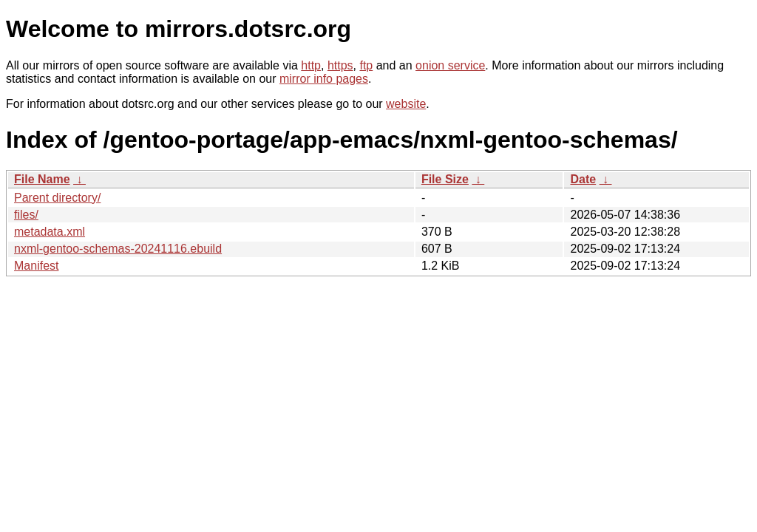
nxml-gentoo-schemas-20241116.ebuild (118, 249)
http (311, 65)
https (340, 65)
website (406, 104)
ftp (366, 65)
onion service (450, 65)
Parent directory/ (57, 198)
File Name (42, 179)
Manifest (36, 266)
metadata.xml (50, 232)
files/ (26, 215)
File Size (445, 179)
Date (583, 179)
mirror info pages (324, 79)
